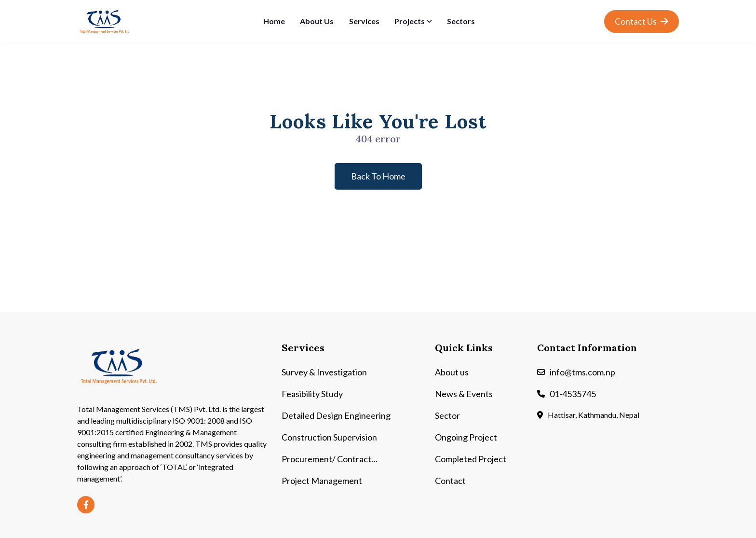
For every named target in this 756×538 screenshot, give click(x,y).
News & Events (464, 394)
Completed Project (471, 459)
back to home (378, 176)
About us (452, 372)
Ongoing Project (466, 437)
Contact (450, 481)
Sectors (461, 21)
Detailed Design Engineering (336, 415)
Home (274, 21)
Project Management (322, 481)
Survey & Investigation (324, 372)
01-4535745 (573, 394)
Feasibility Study (312, 394)
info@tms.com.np (582, 372)
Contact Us (641, 21)
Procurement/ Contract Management (326, 460)
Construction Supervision (329, 437)
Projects (410, 21)
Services (364, 21)
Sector (447, 415)
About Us (317, 21)
